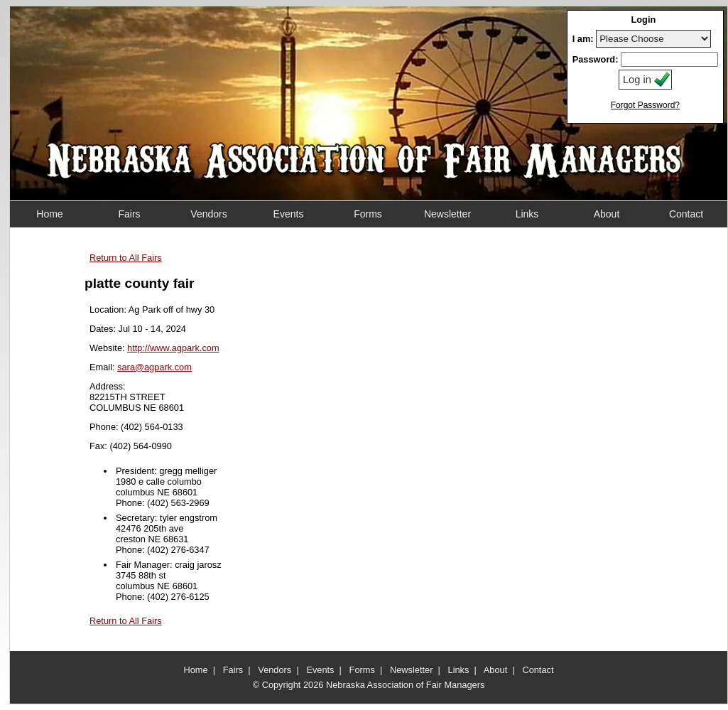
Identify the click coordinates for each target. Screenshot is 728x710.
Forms (362, 670)
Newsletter (411, 670)
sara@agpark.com (154, 367)
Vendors (275, 670)
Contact (538, 670)
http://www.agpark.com (173, 348)
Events (320, 670)
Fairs (233, 670)
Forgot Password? (645, 105)
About (495, 670)
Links (459, 670)
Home (196, 670)
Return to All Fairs (126, 258)
